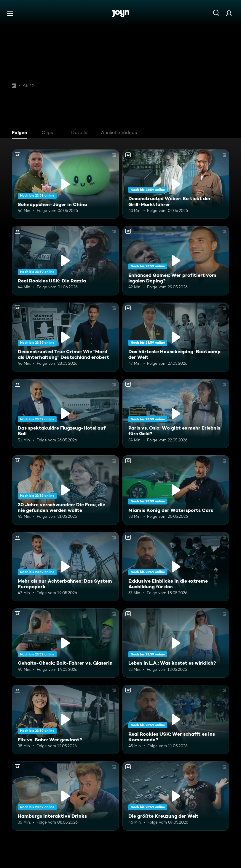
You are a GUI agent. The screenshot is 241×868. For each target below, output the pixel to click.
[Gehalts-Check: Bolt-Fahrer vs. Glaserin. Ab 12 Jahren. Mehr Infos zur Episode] (65, 643)
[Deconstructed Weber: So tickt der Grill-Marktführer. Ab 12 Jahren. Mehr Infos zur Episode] (176, 184)
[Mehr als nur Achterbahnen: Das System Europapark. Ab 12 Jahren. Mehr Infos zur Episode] (65, 567)
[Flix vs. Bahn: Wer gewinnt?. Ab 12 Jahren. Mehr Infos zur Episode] (65, 719)
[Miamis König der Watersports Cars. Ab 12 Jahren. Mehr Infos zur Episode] (176, 490)
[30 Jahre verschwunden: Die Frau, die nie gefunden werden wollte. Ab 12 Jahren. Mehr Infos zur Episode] (65, 490)
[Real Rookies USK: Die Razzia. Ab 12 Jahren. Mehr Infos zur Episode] (65, 261)
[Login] (229, 13)
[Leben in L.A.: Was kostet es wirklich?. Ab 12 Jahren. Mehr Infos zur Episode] (176, 643)
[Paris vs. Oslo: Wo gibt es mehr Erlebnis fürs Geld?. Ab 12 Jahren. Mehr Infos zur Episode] (176, 414)
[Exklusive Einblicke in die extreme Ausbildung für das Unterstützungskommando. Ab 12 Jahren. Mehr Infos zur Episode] (176, 567)
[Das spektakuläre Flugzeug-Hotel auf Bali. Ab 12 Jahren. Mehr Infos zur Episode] (65, 414)
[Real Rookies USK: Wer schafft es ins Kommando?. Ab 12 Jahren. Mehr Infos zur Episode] (176, 719)
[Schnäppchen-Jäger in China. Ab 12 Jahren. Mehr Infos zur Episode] (65, 184)
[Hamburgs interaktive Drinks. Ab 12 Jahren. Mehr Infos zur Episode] (65, 796)
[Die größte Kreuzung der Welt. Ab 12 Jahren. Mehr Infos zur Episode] (176, 796)
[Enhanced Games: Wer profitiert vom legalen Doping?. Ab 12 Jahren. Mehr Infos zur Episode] (176, 261)
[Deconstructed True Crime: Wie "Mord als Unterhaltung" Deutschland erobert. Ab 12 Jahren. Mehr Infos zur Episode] (65, 337)
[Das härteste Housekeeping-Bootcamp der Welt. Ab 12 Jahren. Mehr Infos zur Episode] (176, 337)
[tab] (21, 133)
